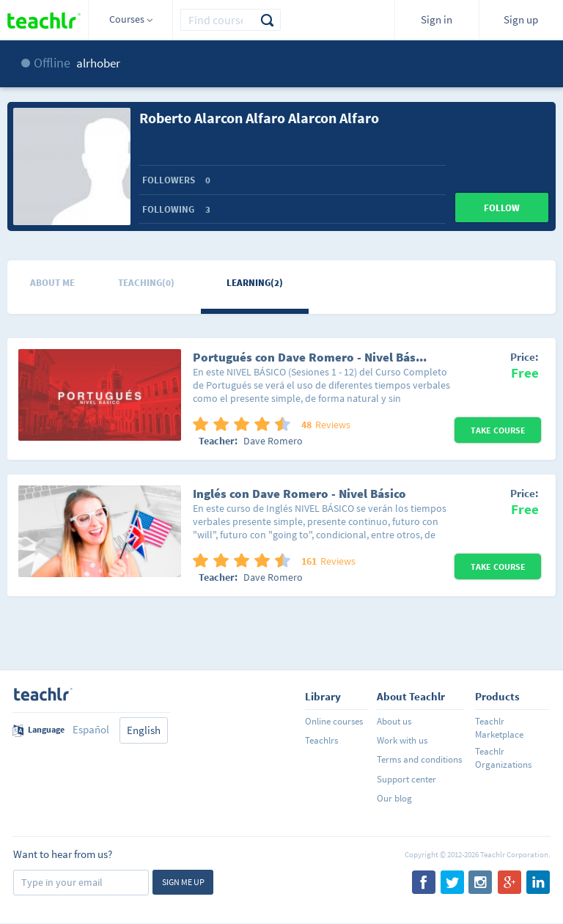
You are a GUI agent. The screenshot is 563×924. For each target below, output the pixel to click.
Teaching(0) (146, 283)
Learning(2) (255, 283)
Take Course (498, 430)
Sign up (521, 19)
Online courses (334, 721)
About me (52, 283)
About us (394, 721)
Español (91, 729)
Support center (406, 779)
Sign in (437, 19)
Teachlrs (321, 740)
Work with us (402, 740)
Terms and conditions (419, 759)
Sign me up (183, 882)
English (144, 730)
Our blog (394, 798)
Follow (502, 208)
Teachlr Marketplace (499, 728)
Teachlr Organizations (503, 758)
